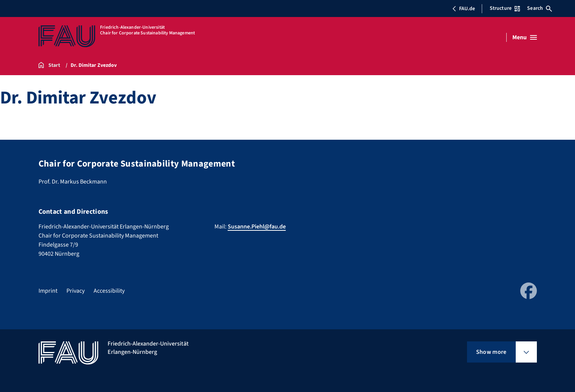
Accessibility (109, 291)
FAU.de (464, 9)
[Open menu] (525, 37)
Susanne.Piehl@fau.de (257, 227)
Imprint (48, 291)
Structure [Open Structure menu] (505, 8)
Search (540, 8)
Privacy (76, 291)
